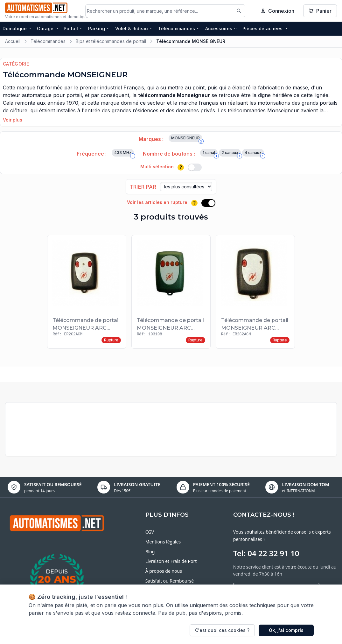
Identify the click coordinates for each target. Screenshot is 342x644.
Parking (99, 29)
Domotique (17, 29)
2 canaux (231, 154)
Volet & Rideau (134, 29)
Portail (73, 29)
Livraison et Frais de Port (171, 562)
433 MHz (124, 154)
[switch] (195, 168)
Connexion (277, 11)
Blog (150, 552)
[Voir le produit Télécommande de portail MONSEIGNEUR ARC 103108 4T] (171, 293)
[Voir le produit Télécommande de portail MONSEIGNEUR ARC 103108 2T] (87, 293)
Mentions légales (163, 542)
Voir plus (13, 121)
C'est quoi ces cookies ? (222, 630)
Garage (48, 29)
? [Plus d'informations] (181, 168)
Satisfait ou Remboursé (170, 581)
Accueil (13, 42)
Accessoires (221, 29)
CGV (150, 533)
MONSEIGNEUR (187, 140)
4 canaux (254, 154)
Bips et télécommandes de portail (111, 42)
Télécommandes (179, 29)
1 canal (210, 154)
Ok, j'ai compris (286, 630)
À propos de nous (164, 572)
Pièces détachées (265, 29)
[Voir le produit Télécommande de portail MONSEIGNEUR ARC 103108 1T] (255, 293)
